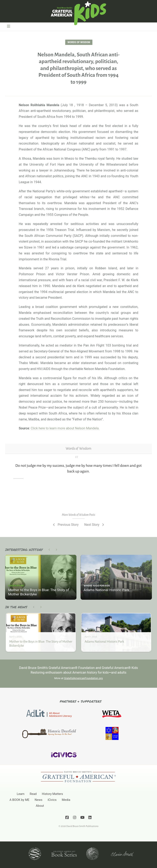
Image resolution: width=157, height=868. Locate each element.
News (39, 800)
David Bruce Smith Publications (82, 826)
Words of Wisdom (79, 42)
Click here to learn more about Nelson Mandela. (65, 428)
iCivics (52, 800)
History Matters (52, 794)
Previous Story (65, 525)
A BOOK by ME (19, 800)
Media (66, 800)
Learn (21, 794)
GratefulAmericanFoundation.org (83, 678)
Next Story (94, 525)
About (40, 806)
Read (33, 794)
